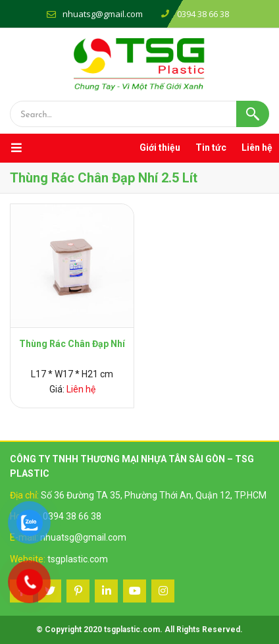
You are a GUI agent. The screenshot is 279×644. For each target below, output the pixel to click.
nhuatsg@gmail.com (103, 14)
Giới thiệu (160, 148)
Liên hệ (257, 148)
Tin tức (211, 148)
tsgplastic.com (78, 559)
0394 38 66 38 (72, 516)
